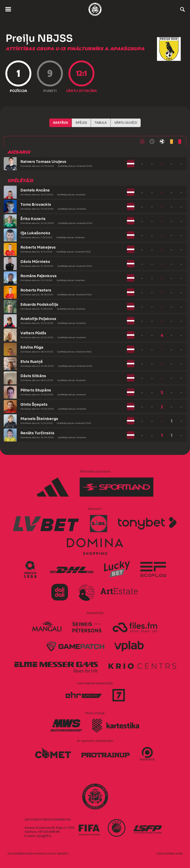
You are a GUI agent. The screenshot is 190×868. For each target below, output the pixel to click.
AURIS (179, 854)
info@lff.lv (44, 836)
